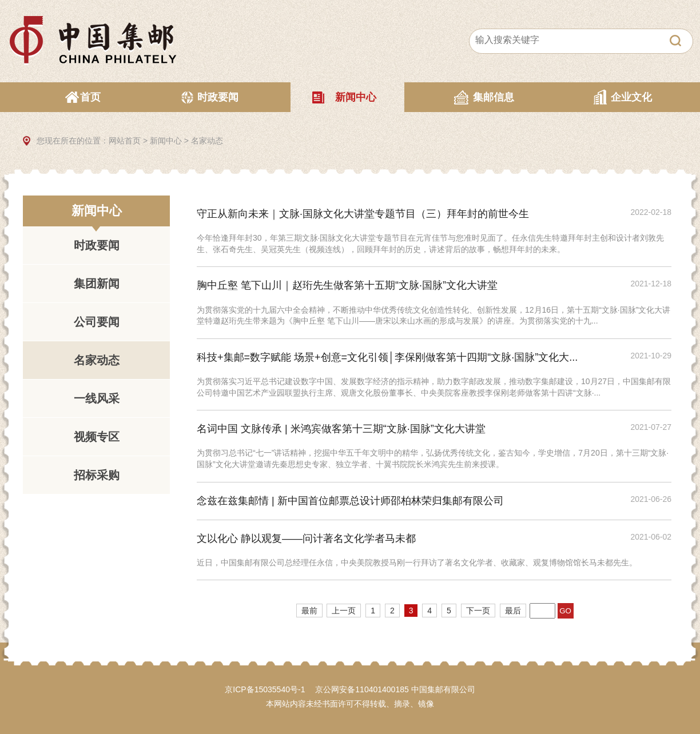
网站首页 (125, 141)
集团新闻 (97, 284)
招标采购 (97, 475)
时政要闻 (218, 97)
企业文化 (631, 97)
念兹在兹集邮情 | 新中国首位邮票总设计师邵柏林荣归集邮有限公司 (350, 501)
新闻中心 (356, 97)
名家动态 (207, 141)
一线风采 (97, 398)
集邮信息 (494, 97)
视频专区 (97, 437)
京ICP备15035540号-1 (265, 689)
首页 (90, 97)
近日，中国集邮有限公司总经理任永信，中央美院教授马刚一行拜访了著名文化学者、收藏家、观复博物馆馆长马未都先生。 (417, 563)
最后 (513, 611)
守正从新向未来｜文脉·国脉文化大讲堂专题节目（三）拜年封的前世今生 (363, 214)
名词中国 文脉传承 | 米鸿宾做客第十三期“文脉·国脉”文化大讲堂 (341, 429)
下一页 (478, 611)
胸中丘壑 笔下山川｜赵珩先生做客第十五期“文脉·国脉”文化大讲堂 (347, 285)
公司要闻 (97, 322)
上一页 (344, 611)
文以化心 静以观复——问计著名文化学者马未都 (306, 538)
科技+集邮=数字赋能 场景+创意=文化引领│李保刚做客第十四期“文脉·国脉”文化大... (387, 357)
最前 (309, 611)
